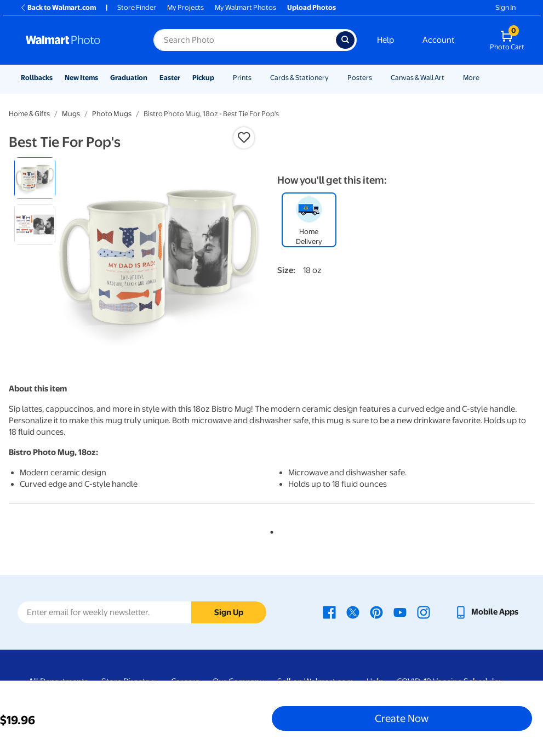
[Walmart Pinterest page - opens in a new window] (376, 612)
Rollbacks (37, 78)
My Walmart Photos (245, 7)
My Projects (185, 7)
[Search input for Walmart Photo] (245, 40)
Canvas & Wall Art (418, 78)
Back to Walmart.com (58, 7)
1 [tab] (270, 530)
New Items (81, 78)
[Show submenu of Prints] (256, 78)
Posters (360, 78)
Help (385, 40)
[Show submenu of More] (484, 78)
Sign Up (229, 612)
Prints (242, 78)
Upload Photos (311, 7)
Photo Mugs (112, 114)
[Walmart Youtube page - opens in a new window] (400, 612)
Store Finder (137, 7)
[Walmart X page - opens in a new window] (353, 612)
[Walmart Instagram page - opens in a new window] (424, 612)
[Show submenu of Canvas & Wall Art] (449, 78)
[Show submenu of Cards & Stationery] (334, 78)
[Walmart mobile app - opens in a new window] (486, 612)
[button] (244, 138)
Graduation (129, 78)
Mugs (71, 114)
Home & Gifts (29, 114)
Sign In (505, 7)
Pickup (203, 78)
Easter (170, 78)
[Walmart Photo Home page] (78, 40)
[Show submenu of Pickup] (219, 78)
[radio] (35, 178)
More (471, 78)
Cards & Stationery (299, 78)
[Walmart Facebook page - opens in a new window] (329, 612)
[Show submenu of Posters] (377, 78)
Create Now (402, 718)
